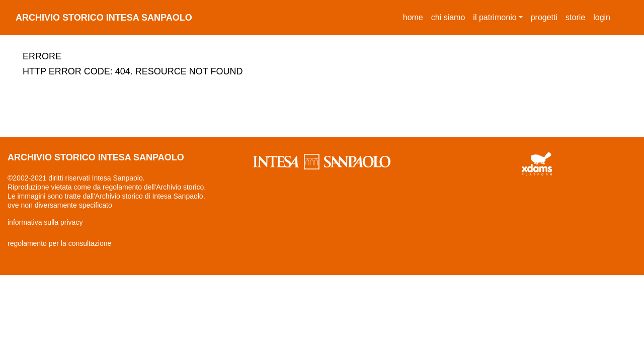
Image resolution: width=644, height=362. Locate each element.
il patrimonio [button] (495, 17)
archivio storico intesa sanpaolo (104, 18)
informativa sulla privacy (45, 222)
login (602, 17)
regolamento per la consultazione (59, 243)
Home (415, 16)
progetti (544, 17)
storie (575, 17)
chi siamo (448, 17)
